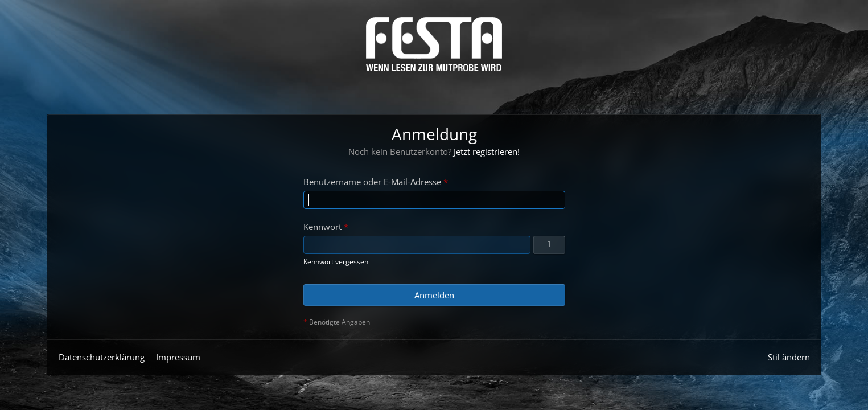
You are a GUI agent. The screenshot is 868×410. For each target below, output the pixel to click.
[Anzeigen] (549, 245)
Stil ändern (789, 357)
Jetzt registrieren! (487, 151)
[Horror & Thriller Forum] (434, 44)
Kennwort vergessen (336, 262)
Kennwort (322, 227)
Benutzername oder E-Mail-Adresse (372, 182)
